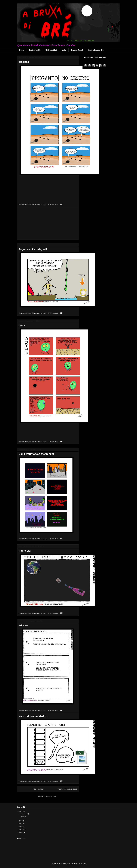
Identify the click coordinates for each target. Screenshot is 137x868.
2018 (21, 824)
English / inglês (35, 50)
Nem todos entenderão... (33, 716)
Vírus (22, 325)
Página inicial (38, 789)
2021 (21, 811)
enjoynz (68, 863)
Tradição (24, 62)
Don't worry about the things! (36, 454)
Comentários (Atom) (51, 796)
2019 (21, 821)
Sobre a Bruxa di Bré (96, 50)
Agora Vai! (25, 551)
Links (64, 50)
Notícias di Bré (51, 50)
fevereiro (24, 814)
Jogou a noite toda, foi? (33, 249)
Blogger (83, 863)
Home (22, 50)
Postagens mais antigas (67, 789)
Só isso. (24, 625)
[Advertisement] (48, 223)
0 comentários (53, 204)
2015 (21, 827)
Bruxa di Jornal (77, 50)
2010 (21, 833)
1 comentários (53, 442)
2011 (21, 830)
